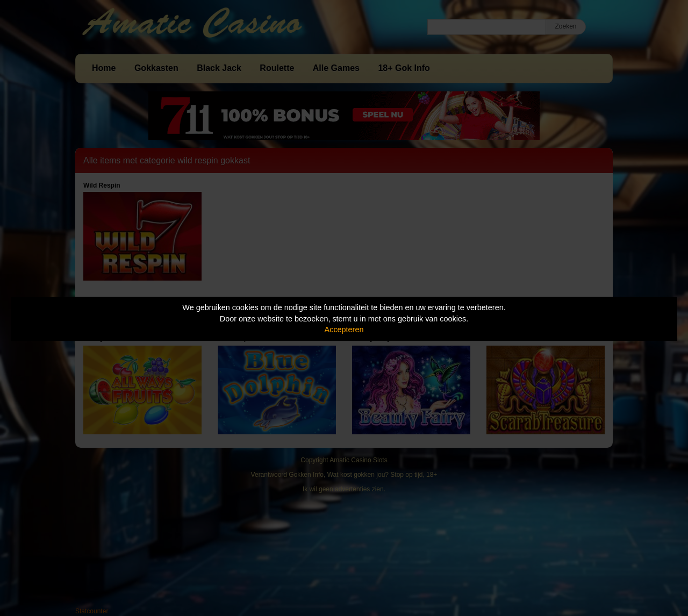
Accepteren (344, 330)
